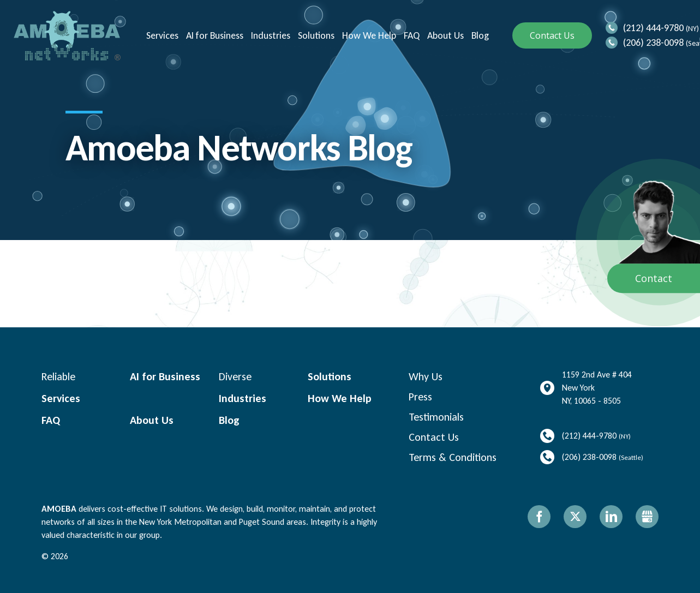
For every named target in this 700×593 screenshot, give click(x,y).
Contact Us (552, 35)
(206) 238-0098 (653, 43)
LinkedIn (611, 517)
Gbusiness (647, 517)
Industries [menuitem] (270, 36)
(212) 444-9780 (653, 28)
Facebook (539, 517)
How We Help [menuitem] (368, 36)
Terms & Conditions (453, 457)
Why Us (426, 376)
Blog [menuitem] (479, 36)
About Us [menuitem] (444, 36)
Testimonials (436, 417)
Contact (654, 279)
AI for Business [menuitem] (214, 36)
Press (420, 397)
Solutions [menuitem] (315, 36)
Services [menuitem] (161, 36)
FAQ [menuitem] (411, 36)
